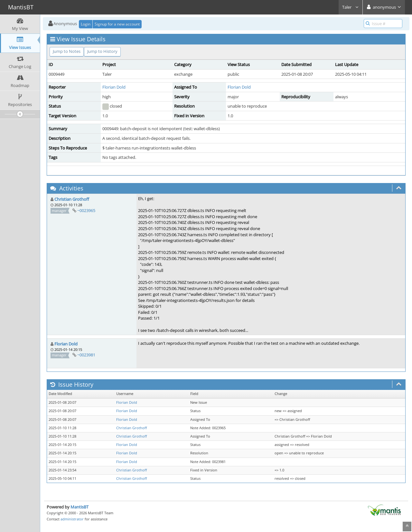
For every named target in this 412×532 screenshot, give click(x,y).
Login (86, 24)
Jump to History (102, 51)
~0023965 (86, 210)
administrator (72, 519)
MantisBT (80, 507)
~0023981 (86, 355)
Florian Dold (114, 87)
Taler (351, 7)
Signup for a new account (117, 24)
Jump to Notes (67, 51)
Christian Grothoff (72, 199)
